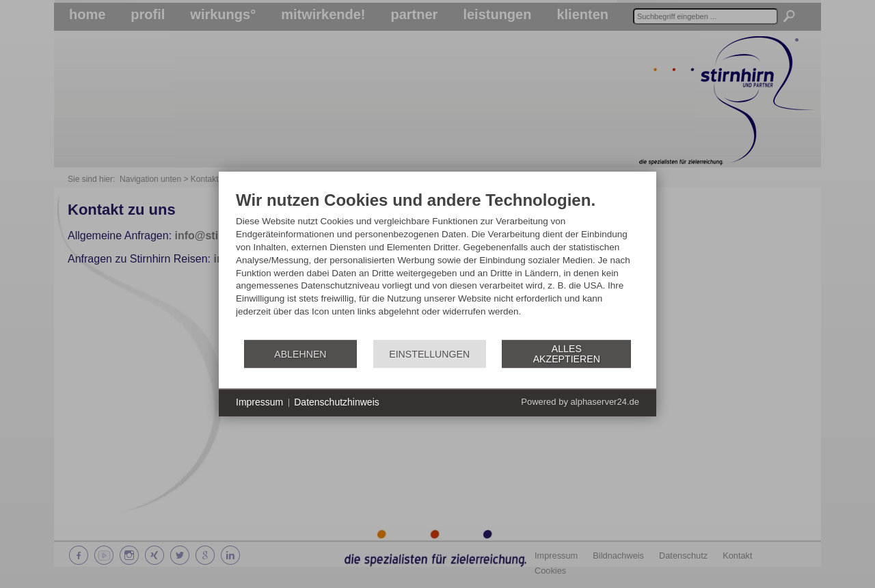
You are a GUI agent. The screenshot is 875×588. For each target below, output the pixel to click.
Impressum (259, 402)
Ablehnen (300, 354)
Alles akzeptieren (567, 354)
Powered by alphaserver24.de (580, 402)
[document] (437, 264)
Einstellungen (429, 354)
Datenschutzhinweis (337, 402)
